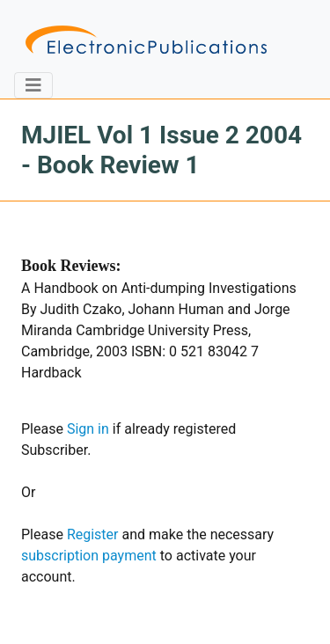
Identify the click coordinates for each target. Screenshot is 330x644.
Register (93, 534)
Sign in (88, 429)
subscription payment (89, 556)
